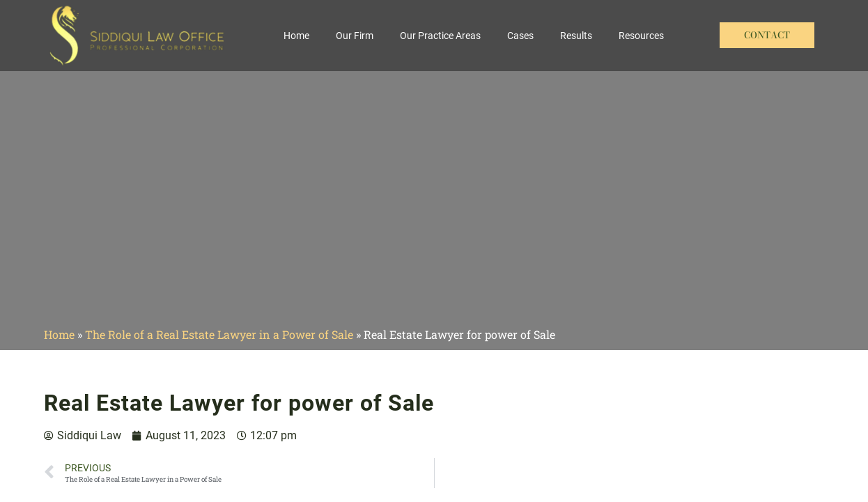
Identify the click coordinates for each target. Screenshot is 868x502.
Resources (641, 36)
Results (576, 36)
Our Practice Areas (440, 36)
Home (296, 36)
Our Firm (355, 36)
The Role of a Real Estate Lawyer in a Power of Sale (219, 334)
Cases (520, 36)
